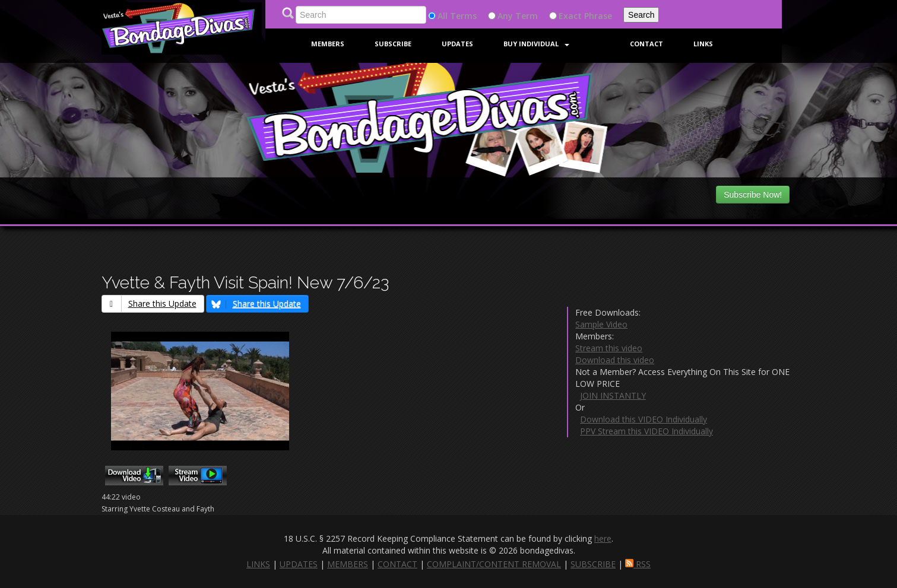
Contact (646, 44)
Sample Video (601, 324)
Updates (457, 44)
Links (703, 44)
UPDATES (299, 564)
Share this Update (149, 303)
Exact (570, 16)
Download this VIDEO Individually (644, 419)
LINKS (258, 564)
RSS (638, 564)
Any (505, 16)
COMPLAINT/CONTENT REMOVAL (494, 564)
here (603, 538)
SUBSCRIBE (593, 564)
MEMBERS (348, 564)
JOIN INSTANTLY (613, 395)
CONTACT (397, 564)
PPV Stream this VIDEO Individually (646, 431)
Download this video (615, 360)
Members (328, 44)
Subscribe (393, 44)
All (443, 16)
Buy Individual (536, 44)
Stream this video (609, 348)
